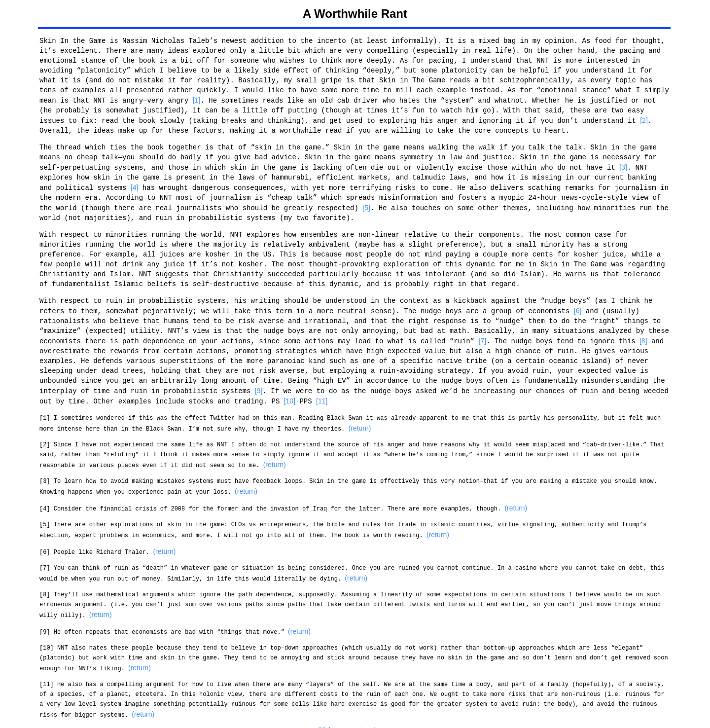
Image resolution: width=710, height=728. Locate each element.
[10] (290, 397)
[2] (644, 120)
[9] (259, 387)
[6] (578, 308)
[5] (366, 206)
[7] (482, 338)
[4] (135, 186)
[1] (197, 100)
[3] (623, 166)
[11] (322, 397)
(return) (359, 424)
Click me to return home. (355, 720)
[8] (643, 338)
